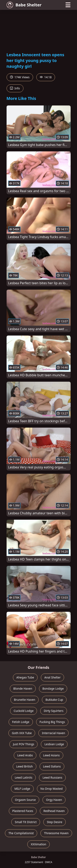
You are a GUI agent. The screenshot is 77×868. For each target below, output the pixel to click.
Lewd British (25, 766)
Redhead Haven (54, 811)
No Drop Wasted (52, 789)
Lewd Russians (52, 777)
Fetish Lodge (21, 722)
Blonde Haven (23, 688)
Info (15, 88)
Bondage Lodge (53, 688)
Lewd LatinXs (24, 777)
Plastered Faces (23, 811)
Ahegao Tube (25, 677)
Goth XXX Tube (22, 733)
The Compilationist (21, 833)
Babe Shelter (24, 5)
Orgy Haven (54, 800)
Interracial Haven (53, 733)
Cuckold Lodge (24, 711)
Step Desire (55, 822)
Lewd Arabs (25, 755)
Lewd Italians (52, 766)
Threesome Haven (56, 833)
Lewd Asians (51, 755)
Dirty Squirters (53, 711)
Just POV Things (24, 744)
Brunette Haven (25, 700)
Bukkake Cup (54, 700)
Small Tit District (26, 822)
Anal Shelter (52, 677)
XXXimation (38, 844)
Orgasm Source (25, 800)
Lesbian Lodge (54, 744)
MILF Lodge (22, 789)
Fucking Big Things (52, 722)
